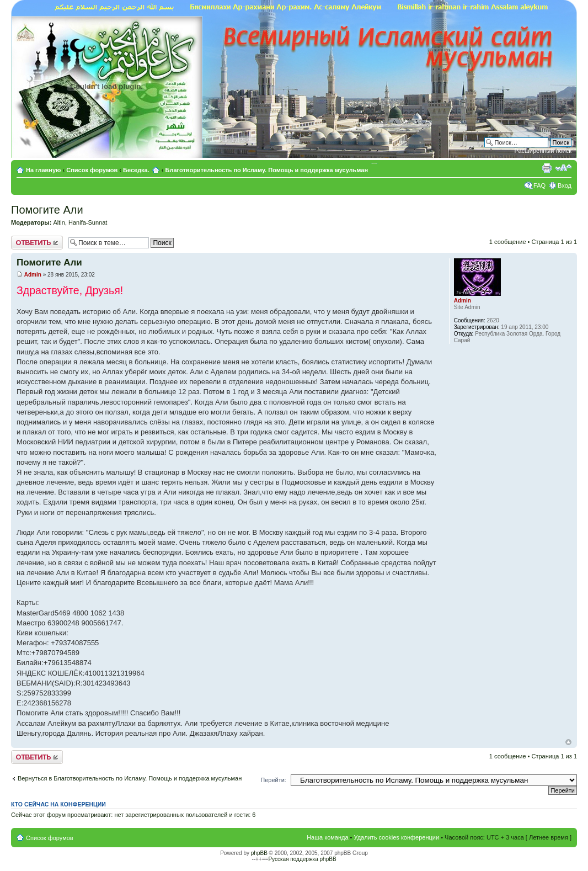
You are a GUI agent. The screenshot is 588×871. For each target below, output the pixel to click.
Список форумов (92, 170)
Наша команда (327, 837)
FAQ (539, 185)
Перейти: (273, 780)
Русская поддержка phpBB (302, 859)
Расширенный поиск (543, 151)
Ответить (37, 243)
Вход (565, 185)
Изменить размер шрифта (563, 168)
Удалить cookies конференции (397, 837)
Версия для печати (547, 168)
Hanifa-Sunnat (88, 222)
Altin (59, 222)
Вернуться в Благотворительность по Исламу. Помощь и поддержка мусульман (130, 778)
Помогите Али (47, 210)
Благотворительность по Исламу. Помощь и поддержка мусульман (267, 170)
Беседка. (136, 170)
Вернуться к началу (568, 742)
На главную (44, 170)
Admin (33, 275)
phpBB (259, 853)
